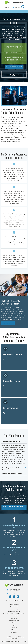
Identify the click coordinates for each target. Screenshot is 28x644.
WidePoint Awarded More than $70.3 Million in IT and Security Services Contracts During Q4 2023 (14, 52)
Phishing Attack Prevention (11, 442)
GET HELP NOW (8, 323)
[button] (14, 12)
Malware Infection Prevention (12, 474)
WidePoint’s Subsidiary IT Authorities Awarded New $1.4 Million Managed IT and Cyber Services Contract (14, 48)
